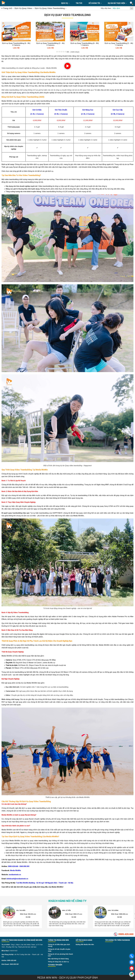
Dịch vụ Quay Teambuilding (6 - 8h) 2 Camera (16, 44)
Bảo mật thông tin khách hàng (58, 959)
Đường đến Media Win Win (85, 945)
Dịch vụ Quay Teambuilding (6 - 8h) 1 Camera (85, 44)
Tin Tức (79, 3)
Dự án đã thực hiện (117, 3)
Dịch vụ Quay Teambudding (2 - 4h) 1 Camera (119, 44)
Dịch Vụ (65, 3)
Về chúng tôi (95, 3)
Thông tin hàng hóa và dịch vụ (58, 962)
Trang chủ (8, 8)
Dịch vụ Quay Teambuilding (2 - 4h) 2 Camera (50, 44)
